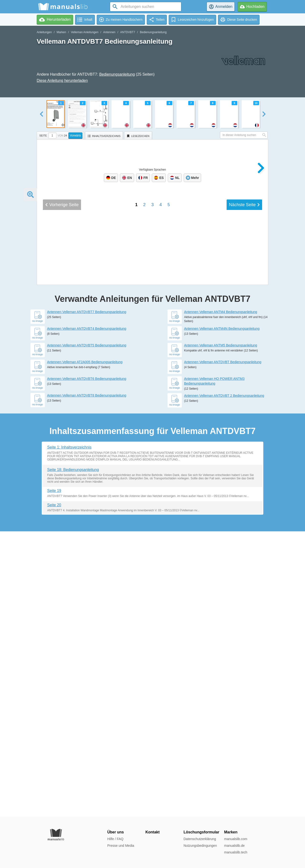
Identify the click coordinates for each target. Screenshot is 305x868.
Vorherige (62, 539)
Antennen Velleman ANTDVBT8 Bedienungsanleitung (87, 680)
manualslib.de (234, 846)
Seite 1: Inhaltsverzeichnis (69, 732)
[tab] (61, 135)
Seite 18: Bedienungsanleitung (73, 755)
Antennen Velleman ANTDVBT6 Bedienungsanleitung (87, 664)
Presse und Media (121, 846)
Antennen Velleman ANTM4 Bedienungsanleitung (221, 597)
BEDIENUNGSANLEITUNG (79, 492)
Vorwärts (75, 136)
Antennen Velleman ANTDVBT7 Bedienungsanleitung (87, 597)
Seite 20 (54, 790)
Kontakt (152, 832)
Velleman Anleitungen (84, 32)
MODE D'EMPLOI (65, 477)
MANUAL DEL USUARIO (74, 485)
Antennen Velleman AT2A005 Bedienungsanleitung (85, 647)
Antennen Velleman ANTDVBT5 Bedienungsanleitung (87, 630)
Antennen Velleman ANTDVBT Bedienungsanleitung (223, 647)
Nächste (244, 539)
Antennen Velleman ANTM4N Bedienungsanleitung (222, 614)
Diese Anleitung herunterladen (62, 81)
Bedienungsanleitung (153, 32)
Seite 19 (54, 776)
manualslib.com (236, 839)
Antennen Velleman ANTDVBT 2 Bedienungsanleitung (224, 681)
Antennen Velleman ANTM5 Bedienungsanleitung (221, 630)
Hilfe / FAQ (115, 839)
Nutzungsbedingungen (200, 846)
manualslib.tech (236, 852)
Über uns (115, 832)
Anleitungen (44, 32)
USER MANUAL (63, 462)
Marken (61, 32)
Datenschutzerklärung (200, 839)
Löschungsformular (201, 832)
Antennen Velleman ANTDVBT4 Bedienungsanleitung (87, 614)
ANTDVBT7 (128, 32)
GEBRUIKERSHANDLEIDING (82, 470)
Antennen (109, 32)
